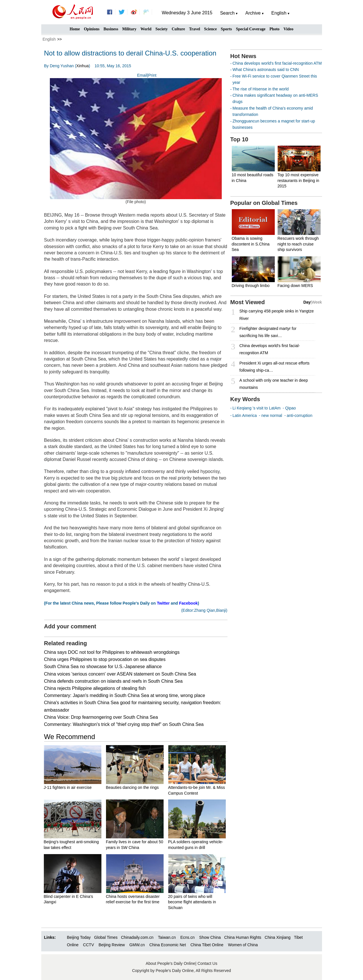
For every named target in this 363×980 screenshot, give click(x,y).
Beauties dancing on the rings (132, 787)
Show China (210, 937)
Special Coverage (251, 29)
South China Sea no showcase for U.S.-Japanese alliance (103, 667)
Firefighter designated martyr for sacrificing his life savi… (268, 332)
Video (289, 29)
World (146, 29)
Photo (275, 29)
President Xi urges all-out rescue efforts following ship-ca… (275, 367)
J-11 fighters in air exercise (68, 787)
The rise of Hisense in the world (261, 89)
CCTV (89, 945)
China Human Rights (243, 937)
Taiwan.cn (167, 937)
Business (111, 29)
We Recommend (70, 737)
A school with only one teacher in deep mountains (274, 384)
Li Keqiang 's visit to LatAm (257, 408)
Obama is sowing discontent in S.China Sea (251, 244)
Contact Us (207, 963)
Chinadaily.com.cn (137, 937)
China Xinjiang (278, 937)
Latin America (245, 415)
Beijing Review (112, 945)
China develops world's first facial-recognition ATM (277, 63)
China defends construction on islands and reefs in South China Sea (113, 681)
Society (161, 29)
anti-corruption (300, 415)
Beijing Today (79, 937)
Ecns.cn (187, 937)
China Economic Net (168, 945)
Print (152, 75)
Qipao (290, 408)
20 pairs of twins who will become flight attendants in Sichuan (192, 902)
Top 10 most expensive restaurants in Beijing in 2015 (299, 180)
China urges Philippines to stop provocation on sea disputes (105, 659)
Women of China (243, 945)
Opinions (92, 29)
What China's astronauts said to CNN (266, 70)
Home (75, 29)
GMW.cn (138, 945)
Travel (195, 29)
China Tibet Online (207, 945)
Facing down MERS (295, 286)
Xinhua (83, 66)
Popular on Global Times (264, 203)
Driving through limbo (251, 286)
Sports (226, 29)
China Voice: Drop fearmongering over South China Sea (101, 717)
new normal (272, 415)
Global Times (106, 937)
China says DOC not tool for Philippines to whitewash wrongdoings (112, 652)
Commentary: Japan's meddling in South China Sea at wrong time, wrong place (125, 695)
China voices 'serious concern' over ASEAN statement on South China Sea (120, 674)
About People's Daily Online (171, 963)
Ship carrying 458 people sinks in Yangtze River (277, 315)
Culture (178, 29)
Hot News (243, 56)
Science (210, 29)
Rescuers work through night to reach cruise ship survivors (298, 244)
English (49, 39)
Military (129, 29)
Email (142, 75)
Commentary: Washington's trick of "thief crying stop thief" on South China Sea (124, 724)
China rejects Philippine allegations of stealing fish (95, 688)
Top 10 (239, 139)
